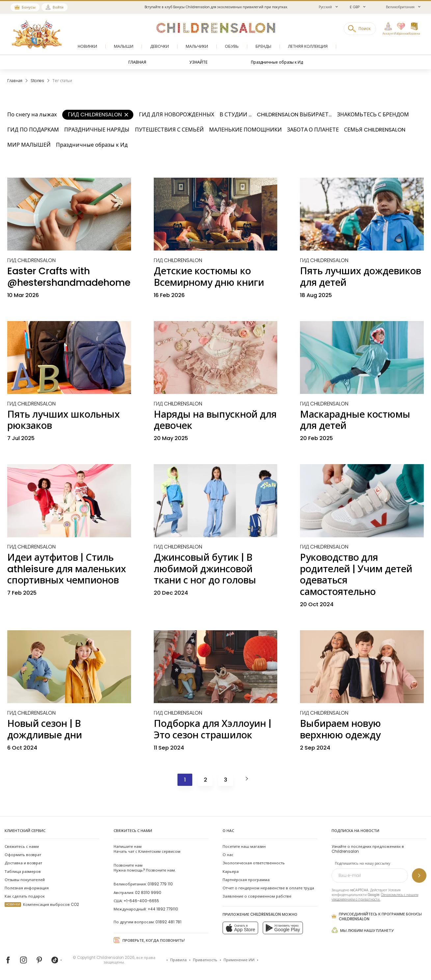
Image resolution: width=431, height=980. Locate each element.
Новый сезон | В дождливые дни (45, 729)
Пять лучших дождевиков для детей (361, 277)
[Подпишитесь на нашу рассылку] (419, 876)
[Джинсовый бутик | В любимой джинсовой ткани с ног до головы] (216, 501)
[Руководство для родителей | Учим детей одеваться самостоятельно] (362, 501)
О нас (228, 855)
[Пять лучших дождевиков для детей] (362, 214)
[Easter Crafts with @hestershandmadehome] (69, 214)
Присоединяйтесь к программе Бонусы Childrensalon (377, 917)
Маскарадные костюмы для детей (355, 420)
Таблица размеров (23, 872)
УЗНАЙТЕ (198, 62)
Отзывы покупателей (25, 880)
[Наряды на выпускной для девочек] (216, 358)
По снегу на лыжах (32, 115)
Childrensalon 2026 (116, 958)
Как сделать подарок (25, 896)
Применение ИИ (239, 960)
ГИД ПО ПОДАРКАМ (33, 130)
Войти (58, 7)
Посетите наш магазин (244, 846)
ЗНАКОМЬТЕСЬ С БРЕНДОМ (373, 115)
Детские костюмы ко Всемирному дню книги (209, 277)
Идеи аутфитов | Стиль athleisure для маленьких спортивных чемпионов (67, 569)
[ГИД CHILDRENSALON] (31, 260)
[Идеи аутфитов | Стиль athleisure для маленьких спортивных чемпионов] (69, 501)
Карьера (231, 872)
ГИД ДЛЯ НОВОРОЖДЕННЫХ (177, 115)
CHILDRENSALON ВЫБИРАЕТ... (294, 115)
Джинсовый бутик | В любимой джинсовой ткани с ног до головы (205, 569)
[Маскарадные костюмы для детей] (362, 358)
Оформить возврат (23, 855)
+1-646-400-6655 (141, 901)
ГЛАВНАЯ (137, 62)
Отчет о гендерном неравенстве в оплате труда (268, 888)
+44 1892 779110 (163, 909)
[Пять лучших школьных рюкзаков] (69, 358)
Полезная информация (27, 888)
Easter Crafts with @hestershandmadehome (69, 277)
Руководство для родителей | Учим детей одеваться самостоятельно (356, 575)
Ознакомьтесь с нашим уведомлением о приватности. (375, 897)
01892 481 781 (168, 922)
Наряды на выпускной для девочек (215, 420)
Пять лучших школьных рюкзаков (64, 420)
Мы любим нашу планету (363, 930)
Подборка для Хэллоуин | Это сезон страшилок (213, 729)
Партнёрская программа (246, 880)
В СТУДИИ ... (236, 115)
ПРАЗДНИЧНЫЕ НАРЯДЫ (97, 130)
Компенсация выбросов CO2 (42, 905)
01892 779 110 (160, 884)
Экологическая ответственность (254, 863)
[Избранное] (399, 29)
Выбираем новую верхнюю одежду (340, 729)
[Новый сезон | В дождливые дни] (69, 667)
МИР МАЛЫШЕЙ (29, 145)
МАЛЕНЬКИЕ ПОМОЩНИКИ (245, 130)
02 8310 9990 (148, 893)
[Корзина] (414, 29)
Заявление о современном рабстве (257, 896)
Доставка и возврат (23, 863)
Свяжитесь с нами (22, 846)
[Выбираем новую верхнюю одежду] (362, 667)
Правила (178, 960)
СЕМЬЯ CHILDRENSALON (375, 130)
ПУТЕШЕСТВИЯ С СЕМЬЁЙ (169, 130)
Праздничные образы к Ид (277, 62)
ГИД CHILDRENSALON (98, 115)
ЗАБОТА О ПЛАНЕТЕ (313, 130)
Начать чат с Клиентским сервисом (147, 849)
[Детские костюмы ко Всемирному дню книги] (216, 214)
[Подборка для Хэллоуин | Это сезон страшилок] (216, 667)
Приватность (205, 960)
